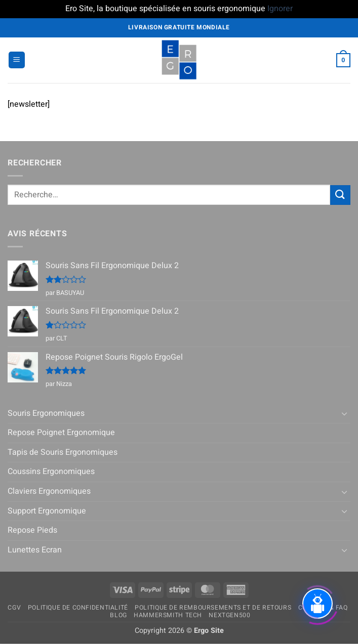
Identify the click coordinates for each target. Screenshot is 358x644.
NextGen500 (229, 615)
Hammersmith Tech (168, 615)
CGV (14, 608)
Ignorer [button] (280, 9)
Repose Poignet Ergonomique (61, 433)
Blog (118, 615)
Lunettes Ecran (35, 550)
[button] (17, 60)
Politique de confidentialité (78, 608)
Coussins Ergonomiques (51, 471)
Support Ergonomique (47, 511)
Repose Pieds (32, 530)
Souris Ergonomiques (46, 413)
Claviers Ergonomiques (49, 491)
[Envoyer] (340, 195)
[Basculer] (344, 413)
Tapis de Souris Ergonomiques (63, 452)
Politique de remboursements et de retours (213, 608)
